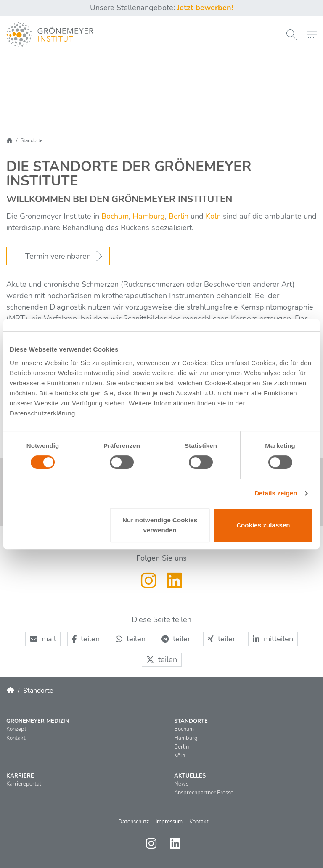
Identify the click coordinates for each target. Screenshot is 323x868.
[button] (43, 639)
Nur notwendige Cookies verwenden (160, 525)
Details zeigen (276, 493)
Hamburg (149, 216)
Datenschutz (134, 822)
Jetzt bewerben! (205, 8)
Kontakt (199, 822)
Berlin (177, 216)
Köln (213, 216)
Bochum (115, 216)
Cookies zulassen (263, 525)
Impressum (169, 822)
